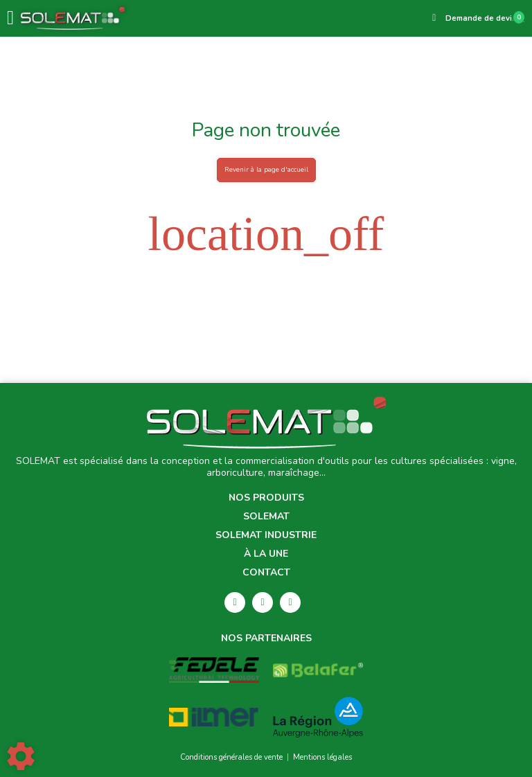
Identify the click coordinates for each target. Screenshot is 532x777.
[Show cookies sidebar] (21, 756)
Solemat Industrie (266, 536)
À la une (266, 554)
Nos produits (266, 498)
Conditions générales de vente (231, 757)
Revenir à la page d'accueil (266, 169)
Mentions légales (322, 757)
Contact (266, 573)
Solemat (266, 517)
